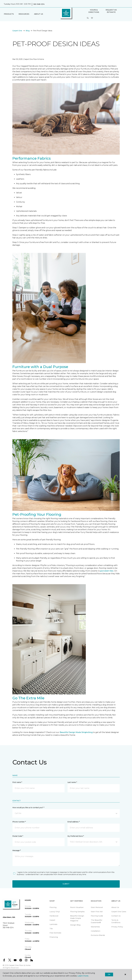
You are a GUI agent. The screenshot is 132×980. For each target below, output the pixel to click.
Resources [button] (24, 14)
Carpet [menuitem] (52, 920)
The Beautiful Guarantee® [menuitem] (96, 921)
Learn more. (83, 976)
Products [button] (9, 14)
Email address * (74, 822)
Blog (28, 31)
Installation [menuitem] (96, 931)
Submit (66, 884)
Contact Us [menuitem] (116, 916)
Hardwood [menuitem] (54, 916)
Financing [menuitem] (54, 937)
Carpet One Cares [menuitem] (119, 912)
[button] (88, 18)
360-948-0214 (39, 4)
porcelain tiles (107, 571)
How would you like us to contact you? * (28, 808)
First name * (17, 782)
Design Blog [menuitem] (75, 925)
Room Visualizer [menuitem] (77, 907)
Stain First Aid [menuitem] (97, 912)
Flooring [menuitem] (53, 907)
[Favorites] (92, 18)
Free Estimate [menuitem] (55, 933)
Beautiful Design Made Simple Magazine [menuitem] (77, 918)
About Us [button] (39, 14)
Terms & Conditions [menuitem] (116, 921)
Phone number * (19, 822)
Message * (17, 850)
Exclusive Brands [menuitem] (98, 935)
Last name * (72, 782)
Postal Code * (18, 836)
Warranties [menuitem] (95, 927)
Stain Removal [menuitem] (97, 907)
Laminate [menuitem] (53, 924)
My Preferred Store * (76, 836)
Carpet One (17, 31)
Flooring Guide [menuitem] (97, 916)
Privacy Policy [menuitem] (117, 927)
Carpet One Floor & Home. (20, 965)
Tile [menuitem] (51, 929)
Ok (109, 974)
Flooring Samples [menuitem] (77, 912)
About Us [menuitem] (115, 907)
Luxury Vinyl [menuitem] (55, 912)
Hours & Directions (94, 11)
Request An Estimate (111, 11)
